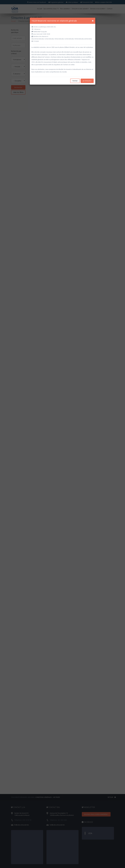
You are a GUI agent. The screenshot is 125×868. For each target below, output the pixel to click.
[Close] (93, 21)
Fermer (75, 81)
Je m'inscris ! (87, 81)
